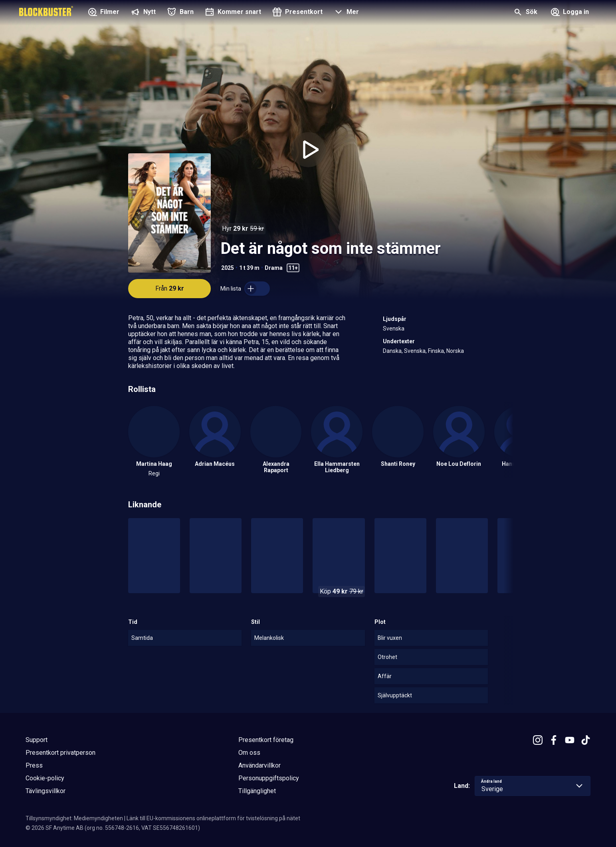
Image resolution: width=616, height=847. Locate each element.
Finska (436, 351)
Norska (455, 351)
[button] (346, 13)
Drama (274, 268)
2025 (228, 268)
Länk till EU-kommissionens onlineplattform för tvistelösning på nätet (213, 818)
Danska (392, 351)
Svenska (394, 329)
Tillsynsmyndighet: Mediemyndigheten (74, 818)
